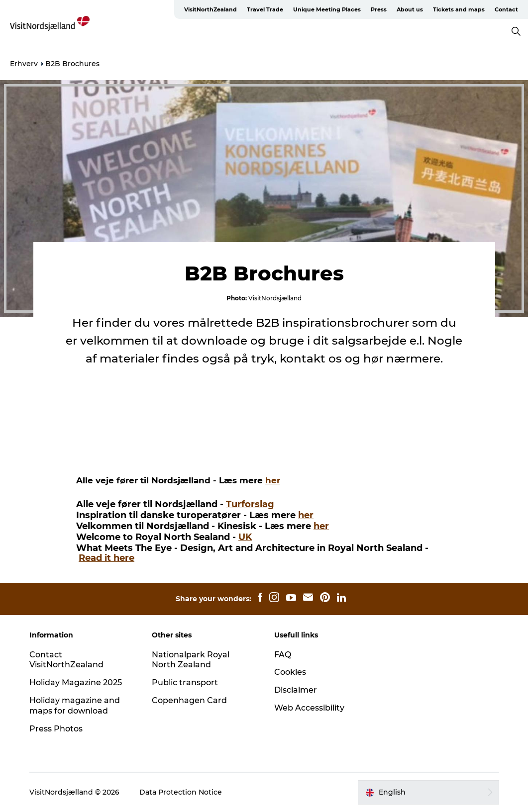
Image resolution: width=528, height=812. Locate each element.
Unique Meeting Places (327, 9)
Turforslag (250, 504)
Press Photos (56, 729)
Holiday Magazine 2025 (76, 682)
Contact (506, 9)
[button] (428, 792)
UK (245, 537)
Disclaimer (296, 690)
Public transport (185, 682)
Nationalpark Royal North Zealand (191, 660)
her (273, 480)
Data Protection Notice (181, 792)
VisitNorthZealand (211, 9)
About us (410, 9)
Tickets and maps (459, 9)
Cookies (290, 672)
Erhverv (24, 64)
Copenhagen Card (189, 700)
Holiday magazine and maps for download (75, 706)
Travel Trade (265, 9)
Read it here (106, 558)
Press (379, 9)
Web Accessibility (309, 708)
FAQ (283, 655)
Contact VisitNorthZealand (66, 660)
